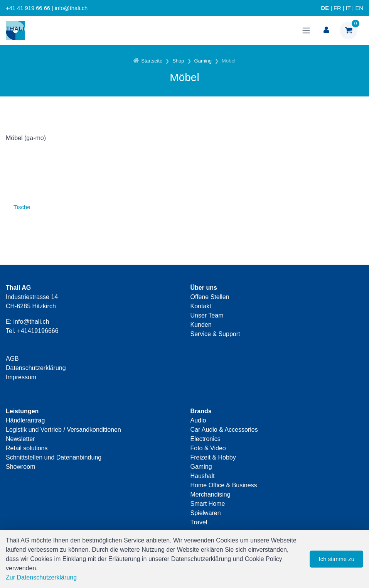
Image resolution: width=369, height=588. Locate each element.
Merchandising (211, 494)
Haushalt (203, 476)
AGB (12, 359)
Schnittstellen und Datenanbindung (54, 457)
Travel (199, 522)
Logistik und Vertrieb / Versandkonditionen (63, 430)
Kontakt (201, 306)
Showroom (20, 467)
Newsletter (20, 439)
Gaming (201, 467)
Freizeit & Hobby (213, 457)
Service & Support (215, 334)
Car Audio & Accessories (224, 430)
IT (348, 8)
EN (359, 8)
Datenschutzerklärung (36, 368)
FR (337, 8)
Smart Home (208, 504)
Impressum (21, 377)
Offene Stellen (210, 297)
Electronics (206, 439)
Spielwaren (206, 513)
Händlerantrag (25, 420)
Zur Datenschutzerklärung (41, 577)
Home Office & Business (224, 485)
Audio (198, 420)
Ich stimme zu (336, 559)
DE (325, 8)
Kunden (201, 325)
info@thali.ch (31, 322)
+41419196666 (38, 331)
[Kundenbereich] (326, 30)
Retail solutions (27, 448)
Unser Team (207, 315)
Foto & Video (208, 448)
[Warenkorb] (349, 30)
